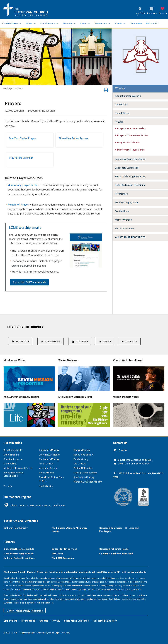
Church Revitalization (49, 455)
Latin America (43, 505)
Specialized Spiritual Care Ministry (51, 479)
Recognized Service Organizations (14, 474)
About (118, 24)
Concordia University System (19, 554)
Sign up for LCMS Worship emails (29, 282)
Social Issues (48, 24)
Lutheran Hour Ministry (16, 528)
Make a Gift (152, 24)
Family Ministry (81, 459)
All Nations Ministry (13, 450)
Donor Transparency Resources (25, 611)
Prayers (19, 89)
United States (58, 505)
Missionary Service (48, 468)
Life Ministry (80, 464)
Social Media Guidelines (76, 621)
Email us (123, 450)
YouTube (80, 341)
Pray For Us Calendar (21, 158)
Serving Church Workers (85, 473)
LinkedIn (129, 341)
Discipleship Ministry (49, 450)
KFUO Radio (58, 554)
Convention (136, 24)
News (29, 24)
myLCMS (140, 13)
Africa (14, 505)
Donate (163, 13)
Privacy (56, 621)
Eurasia (30, 505)
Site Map (44, 621)
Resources (101, 24)
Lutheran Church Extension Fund (116, 554)
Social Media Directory (105, 621)
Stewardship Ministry (84, 477)
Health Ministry (46, 464)
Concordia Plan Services (64, 549)
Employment (10, 621)
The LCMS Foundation (63, 558)
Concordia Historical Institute (19, 549)
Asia (22, 505)
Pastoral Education (83, 468)
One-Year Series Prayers (23, 138)
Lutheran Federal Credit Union (19, 558)
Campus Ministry (82, 450)
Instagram (50, 341)
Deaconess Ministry (83, 455)
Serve (83, 24)
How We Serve (10, 24)
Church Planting (11, 455)
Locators (152, 13)
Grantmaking (10, 464)
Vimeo (105, 341)
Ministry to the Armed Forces (18, 468)
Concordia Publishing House (114, 549)
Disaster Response (13, 459)
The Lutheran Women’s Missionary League (69, 530)
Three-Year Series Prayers (73, 138)
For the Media (28, 621)
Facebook (20, 341)
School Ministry (46, 473)
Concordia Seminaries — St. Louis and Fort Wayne (119, 530)
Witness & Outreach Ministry (88, 482)
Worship (67, 24)
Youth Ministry (46, 486)
